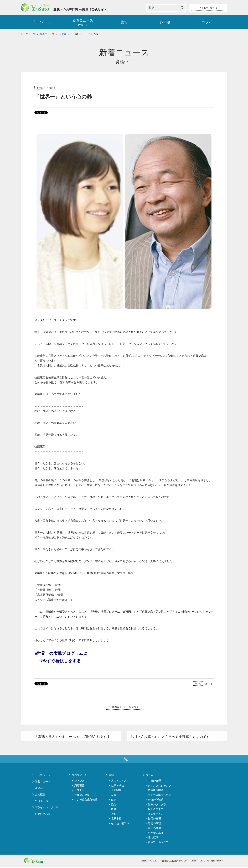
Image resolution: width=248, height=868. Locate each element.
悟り (114, 810)
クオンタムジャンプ (160, 786)
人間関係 (116, 791)
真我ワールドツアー (160, 843)
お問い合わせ (43, 815)
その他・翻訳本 (120, 824)
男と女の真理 (156, 834)
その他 (39, 88)
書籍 (124, 22)
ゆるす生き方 (156, 815)
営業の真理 (154, 820)
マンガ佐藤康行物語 (86, 801)
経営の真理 (154, 824)
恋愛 (114, 796)
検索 (182, 8)
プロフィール (41, 22)
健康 (114, 801)
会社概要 (40, 795)
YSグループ (42, 802)
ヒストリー (81, 791)
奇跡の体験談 (156, 801)
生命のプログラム (158, 805)
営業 (114, 815)
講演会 (166, 22)
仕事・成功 (118, 786)
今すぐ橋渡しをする (62, 661)
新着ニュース (43, 783)
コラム (207, 22)
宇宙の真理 (154, 782)
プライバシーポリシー (48, 808)
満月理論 (79, 786)
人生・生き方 (119, 782)
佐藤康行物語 (82, 796)
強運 (114, 805)
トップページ (43, 776)
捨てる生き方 (156, 810)
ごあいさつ (81, 782)
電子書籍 (116, 820)
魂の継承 (153, 839)
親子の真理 (154, 829)
